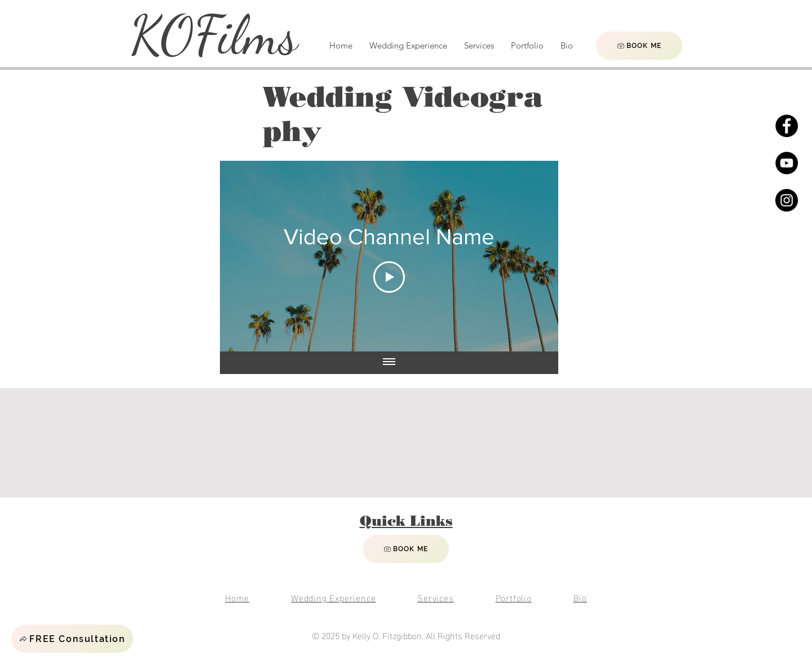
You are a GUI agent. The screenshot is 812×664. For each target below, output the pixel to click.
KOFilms (214, 35)
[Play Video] (389, 277)
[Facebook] (787, 126)
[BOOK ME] (639, 46)
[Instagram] (787, 200)
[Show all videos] (389, 363)
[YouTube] (787, 163)
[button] (72, 639)
